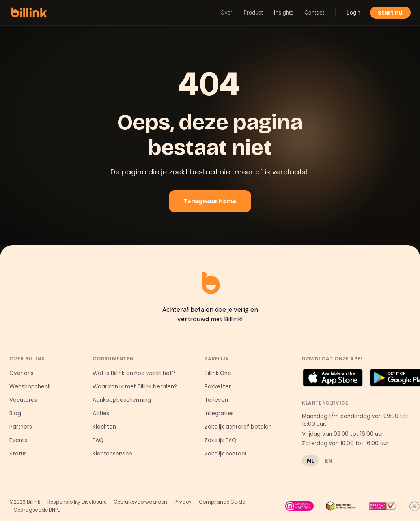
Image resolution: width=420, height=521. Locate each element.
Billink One (218, 373)
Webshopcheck (30, 387)
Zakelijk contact (226, 454)
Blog (15, 413)
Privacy (183, 502)
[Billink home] (29, 13)
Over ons (21, 373)
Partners (21, 427)
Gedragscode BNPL (36, 510)
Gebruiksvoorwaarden (140, 502)
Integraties (219, 413)
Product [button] (253, 13)
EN (329, 461)
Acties (101, 413)
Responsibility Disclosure (77, 502)
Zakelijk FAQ (220, 440)
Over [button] (226, 13)
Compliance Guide (222, 502)
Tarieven (216, 400)
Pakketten (218, 387)
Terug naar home (210, 201)
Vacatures (23, 400)
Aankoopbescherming (122, 400)
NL (310, 461)
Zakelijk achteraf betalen (238, 427)
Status (18, 454)
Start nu (390, 13)
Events (18, 440)
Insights (284, 13)
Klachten (104, 427)
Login (354, 13)
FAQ (98, 440)
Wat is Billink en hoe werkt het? (134, 373)
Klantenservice (112, 454)
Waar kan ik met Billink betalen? (135, 387)
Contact (314, 13)
